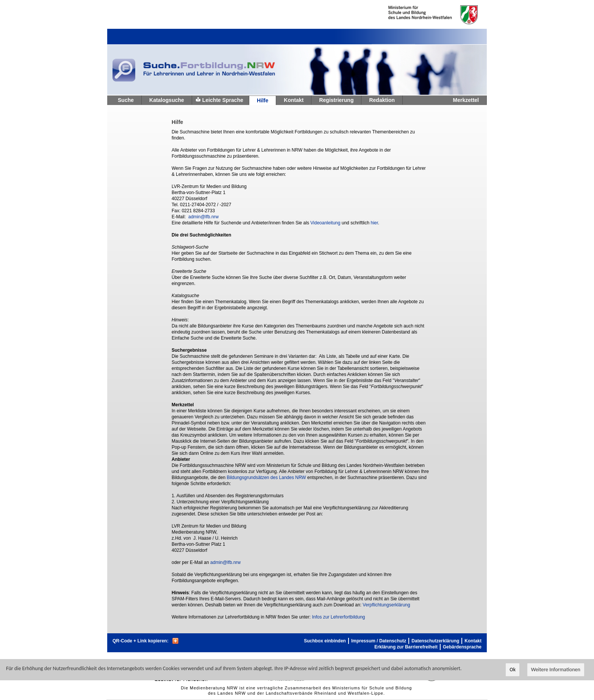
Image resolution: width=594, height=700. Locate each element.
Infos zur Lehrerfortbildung (338, 617)
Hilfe (263, 100)
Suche (126, 100)
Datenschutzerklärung (435, 641)
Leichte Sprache (223, 100)
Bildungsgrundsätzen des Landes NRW (266, 478)
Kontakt (294, 100)
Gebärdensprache (462, 647)
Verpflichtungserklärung (386, 605)
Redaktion (382, 100)
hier (374, 223)
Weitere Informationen (556, 670)
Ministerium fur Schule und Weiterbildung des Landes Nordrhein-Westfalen (421, 15)
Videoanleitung (325, 223)
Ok (513, 670)
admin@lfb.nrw (203, 217)
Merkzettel (466, 100)
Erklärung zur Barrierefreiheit (406, 647)
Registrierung (336, 100)
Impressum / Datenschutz (379, 641)
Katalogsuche (167, 100)
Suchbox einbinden (325, 641)
